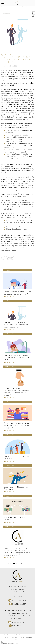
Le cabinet (12, 635)
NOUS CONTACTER (19, 600)
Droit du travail (26, 7)
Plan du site (18, 637)
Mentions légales (27, 637)
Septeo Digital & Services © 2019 (10, 643)
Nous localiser (19, 604)
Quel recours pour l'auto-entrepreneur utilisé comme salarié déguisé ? (16, 325)
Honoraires (5, 637)
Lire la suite (10, 297)
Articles (17, 640)
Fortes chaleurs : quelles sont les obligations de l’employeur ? (17, 293)
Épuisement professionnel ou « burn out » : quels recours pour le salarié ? (17, 426)
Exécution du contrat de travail (12, 9)
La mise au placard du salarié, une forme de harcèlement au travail (17, 358)
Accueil (6, 635)
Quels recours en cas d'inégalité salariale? (17, 457)
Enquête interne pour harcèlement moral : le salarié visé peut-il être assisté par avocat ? (16, 392)
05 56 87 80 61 (19, 597)
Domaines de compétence (14, 7)
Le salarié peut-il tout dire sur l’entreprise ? (16, 488)
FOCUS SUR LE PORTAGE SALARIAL (15, 519)
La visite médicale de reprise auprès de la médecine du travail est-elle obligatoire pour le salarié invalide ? (17, 552)
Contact (12, 637)
